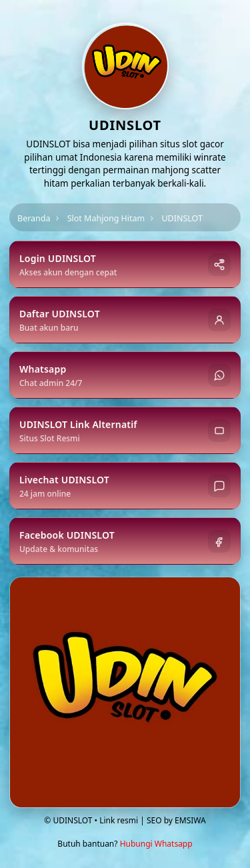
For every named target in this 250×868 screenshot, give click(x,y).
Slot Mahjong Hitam (106, 218)
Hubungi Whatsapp (156, 844)
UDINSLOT (182, 218)
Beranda (34, 218)
